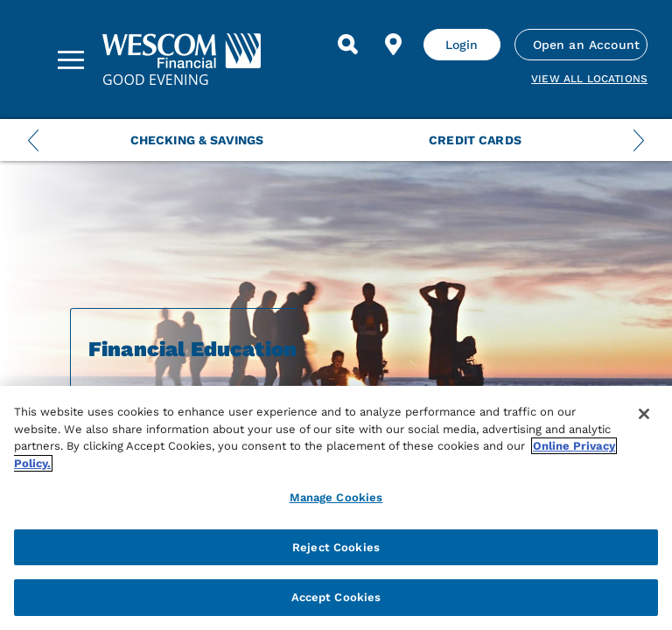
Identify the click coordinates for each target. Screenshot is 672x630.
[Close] (644, 414)
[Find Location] (394, 45)
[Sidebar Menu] (71, 59)
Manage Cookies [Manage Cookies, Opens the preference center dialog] (336, 497)
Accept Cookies (336, 597)
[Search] (348, 45)
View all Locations (589, 79)
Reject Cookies (336, 547)
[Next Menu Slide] (639, 140)
